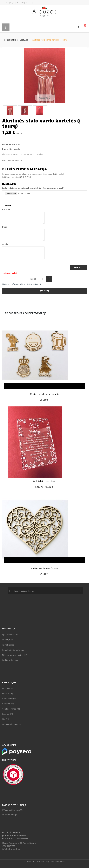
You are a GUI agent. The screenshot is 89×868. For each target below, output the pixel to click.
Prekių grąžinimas (10, 660)
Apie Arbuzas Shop (11, 634)
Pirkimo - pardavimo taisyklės (15, 655)
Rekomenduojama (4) (12, 724)
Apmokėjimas (8, 645)
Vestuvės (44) (8, 688)
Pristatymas (7, 640)
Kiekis (33, 279)
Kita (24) (6, 719)
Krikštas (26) (7, 693)
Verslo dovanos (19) (11, 709)
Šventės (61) (7, 714)
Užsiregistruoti (24, 2)
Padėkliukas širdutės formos (45, 568)
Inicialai (6, 209)
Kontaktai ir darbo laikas (13, 650)
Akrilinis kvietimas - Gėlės (44, 481)
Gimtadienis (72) (9, 699)
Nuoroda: (7, 144)
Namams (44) (8, 704)
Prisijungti (9, 2)
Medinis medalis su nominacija (44, 394)
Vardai (5, 244)
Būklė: (5, 149)
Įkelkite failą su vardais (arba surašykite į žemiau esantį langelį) (33, 188)
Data (5, 227)
